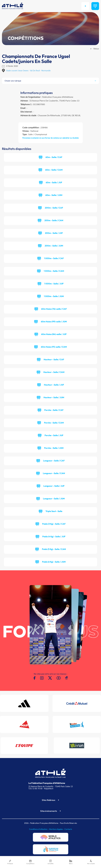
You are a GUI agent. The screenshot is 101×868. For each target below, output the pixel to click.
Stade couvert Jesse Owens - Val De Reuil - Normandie (28, 71)
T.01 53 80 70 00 (35, 789)
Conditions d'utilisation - (39, 829)
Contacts (68, 829)
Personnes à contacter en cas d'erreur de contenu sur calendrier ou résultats (51, 138)
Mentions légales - (57, 829)
